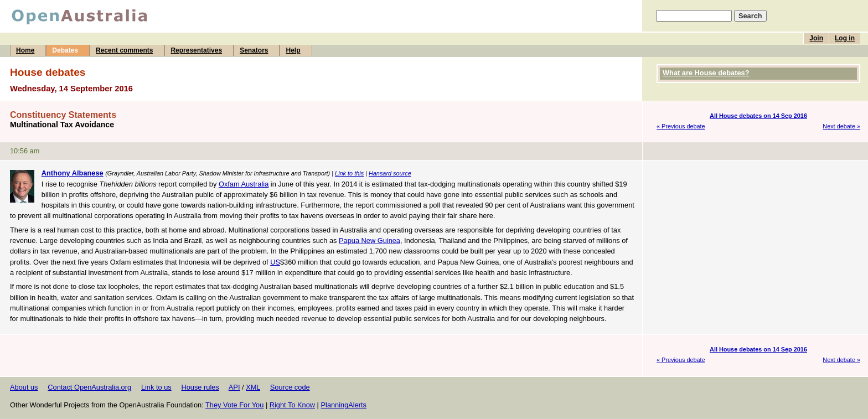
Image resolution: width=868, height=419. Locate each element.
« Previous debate (681, 126)
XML (253, 387)
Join (816, 38)
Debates (65, 50)
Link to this (349, 173)
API (234, 387)
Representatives (196, 50)
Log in (845, 38)
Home (25, 50)
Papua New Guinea (370, 240)
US (275, 262)
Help (293, 50)
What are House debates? (706, 73)
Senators (254, 50)
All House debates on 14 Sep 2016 (758, 116)
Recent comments (124, 50)
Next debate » (841, 126)
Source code (290, 387)
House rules (200, 387)
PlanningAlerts (344, 405)
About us (24, 387)
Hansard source (390, 173)
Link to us (156, 387)
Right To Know (292, 405)
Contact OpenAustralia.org (89, 387)
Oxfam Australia (244, 184)
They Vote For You (234, 405)
